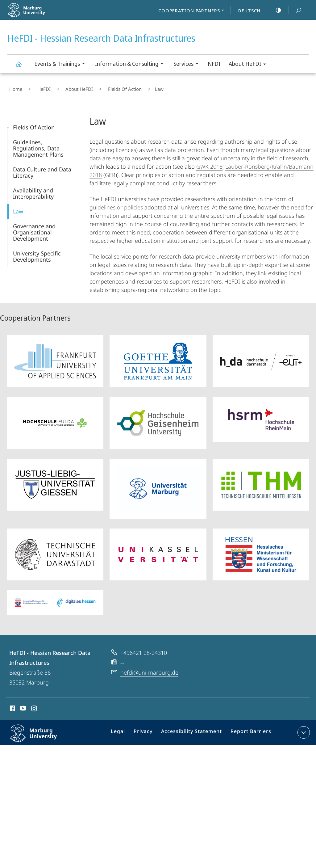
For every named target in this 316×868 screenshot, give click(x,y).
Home (14, 87)
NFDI (214, 64)
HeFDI (35, 87)
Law (18, 208)
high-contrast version (275, 10)
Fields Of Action (102, 87)
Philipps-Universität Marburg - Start (41, 14)
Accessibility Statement (194, 730)
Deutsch (249, 11)
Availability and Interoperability (33, 190)
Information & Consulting (131, 64)
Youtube (22, 706)
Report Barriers (249, 730)
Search (295, 10)
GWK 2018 (209, 163)
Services (188, 64)
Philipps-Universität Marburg (40, 735)
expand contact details (303, 729)
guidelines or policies (116, 204)
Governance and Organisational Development (34, 229)
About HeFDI (249, 65)
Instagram (34, 706)
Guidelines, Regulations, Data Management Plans (38, 145)
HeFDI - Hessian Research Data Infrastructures (22, 67)
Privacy (149, 730)
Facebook (12, 706)
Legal (126, 730)
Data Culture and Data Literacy (42, 169)
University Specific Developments (37, 253)
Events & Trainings (62, 64)
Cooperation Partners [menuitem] (193, 11)
